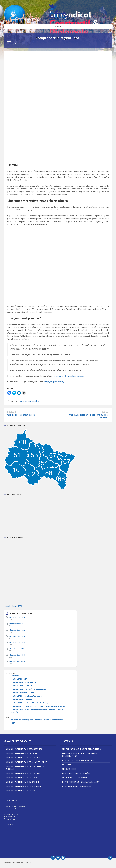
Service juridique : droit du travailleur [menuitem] (81, 749)
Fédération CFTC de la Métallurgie (22, 682)
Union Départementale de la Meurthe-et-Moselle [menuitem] (26, 768)
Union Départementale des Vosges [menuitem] (23, 791)
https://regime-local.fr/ (54, 382)
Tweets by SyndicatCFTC (13, 606)
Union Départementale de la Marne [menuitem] (23, 758)
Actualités (19, 44)
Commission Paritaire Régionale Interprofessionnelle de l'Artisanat (36, 720)
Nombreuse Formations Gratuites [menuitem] (79, 760)
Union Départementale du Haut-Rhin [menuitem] (24, 786)
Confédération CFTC (17, 676)
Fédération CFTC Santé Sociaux (21, 693)
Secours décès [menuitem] (69, 769)
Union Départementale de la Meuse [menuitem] (23, 773)
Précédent (12, 412)
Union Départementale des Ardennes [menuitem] (24, 749)
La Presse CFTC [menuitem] (69, 765)
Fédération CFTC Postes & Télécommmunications (28, 689)
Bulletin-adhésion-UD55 (17, 642)
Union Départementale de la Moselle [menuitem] (24, 778)
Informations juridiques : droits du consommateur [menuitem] (80, 755)
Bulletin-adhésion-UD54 (17, 636)
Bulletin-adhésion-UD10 (17, 617)
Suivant (105, 412)
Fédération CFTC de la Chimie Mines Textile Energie (29, 703)
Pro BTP (12, 723)
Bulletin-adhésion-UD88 (17, 661)
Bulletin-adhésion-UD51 (17, 624)
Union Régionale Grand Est (30, 401)
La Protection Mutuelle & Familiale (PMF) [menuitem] (82, 782)
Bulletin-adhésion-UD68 (17, 655)
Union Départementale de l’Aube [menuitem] (22, 753)
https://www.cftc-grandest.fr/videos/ (69, 376)
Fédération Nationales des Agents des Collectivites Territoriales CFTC (37, 706)
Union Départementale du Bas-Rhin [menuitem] (23, 782)
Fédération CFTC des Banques (21, 699)
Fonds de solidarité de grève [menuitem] (76, 773)
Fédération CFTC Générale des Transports (25, 696)
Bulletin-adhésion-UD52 (17, 630)
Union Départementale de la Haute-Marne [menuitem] (26, 762)
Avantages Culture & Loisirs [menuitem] (76, 778)
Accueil (10, 44)
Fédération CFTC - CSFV (18, 679)
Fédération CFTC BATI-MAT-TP (20, 686)
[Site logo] (58, 19)
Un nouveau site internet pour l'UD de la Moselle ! (89, 416)
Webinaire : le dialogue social (22, 415)
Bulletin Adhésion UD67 (17, 649)
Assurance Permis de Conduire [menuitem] (77, 786)
